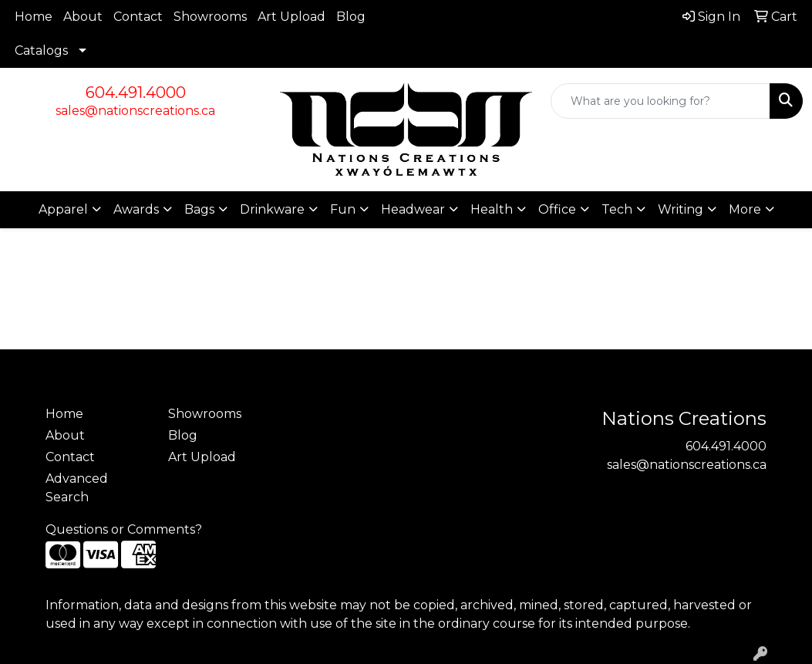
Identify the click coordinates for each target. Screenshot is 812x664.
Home (34, 17)
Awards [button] (136, 209)
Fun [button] (343, 209)
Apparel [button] (63, 209)
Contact (138, 17)
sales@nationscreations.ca (135, 111)
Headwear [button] (413, 209)
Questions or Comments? (124, 529)
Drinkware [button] (272, 209)
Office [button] (557, 209)
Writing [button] (681, 209)
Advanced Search (77, 488)
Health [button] (492, 209)
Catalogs (41, 51)
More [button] (745, 209)
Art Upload (291, 17)
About (83, 17)
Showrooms (210, 17)
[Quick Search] (660, 101)
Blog (351, 17)
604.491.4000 (136, 93)
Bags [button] (199, 209)
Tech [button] (617, 209)
